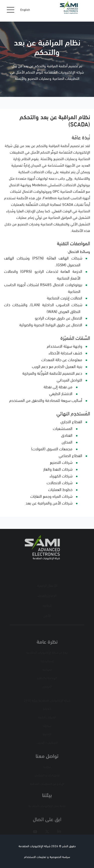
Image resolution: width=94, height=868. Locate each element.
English (25, 10)
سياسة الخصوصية (60, 857)
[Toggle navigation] (11, 10)
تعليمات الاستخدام (35, 857)
